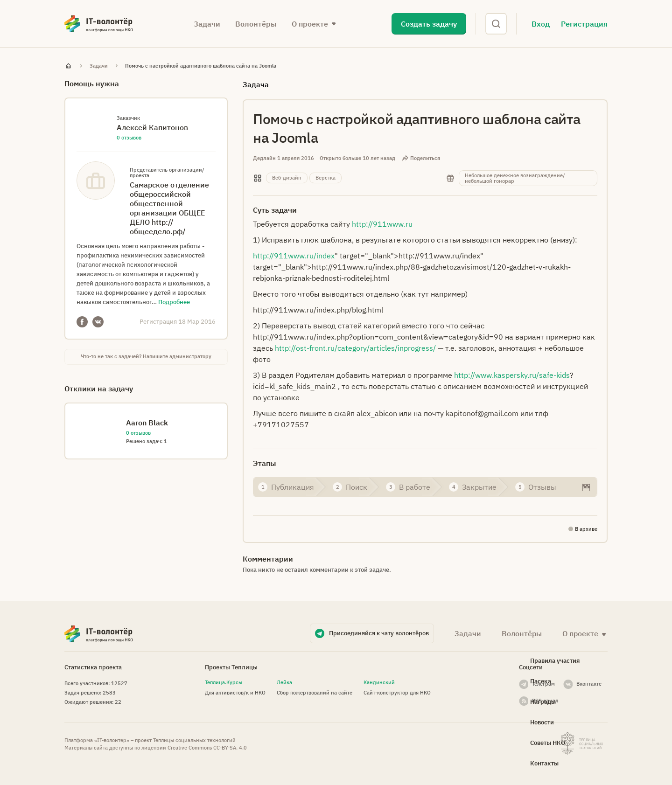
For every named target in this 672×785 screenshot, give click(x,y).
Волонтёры (256, 24)
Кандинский (379, 682)
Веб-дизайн (287, 178)
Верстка (325, 178)
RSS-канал (545, 701)
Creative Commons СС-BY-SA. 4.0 (207, 748)
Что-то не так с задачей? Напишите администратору (146, 356)
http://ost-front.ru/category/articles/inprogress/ (355, 348)
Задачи (207, 24)
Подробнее (174, 302)
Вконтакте (589, 684)
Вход (541, 24)
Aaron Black (147, 423)
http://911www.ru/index (294, 256)
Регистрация (584, 24)
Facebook (82, 322)
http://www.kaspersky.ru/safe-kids (512, 375)
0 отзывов (129, 138)
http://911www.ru (382, 224)
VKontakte (98, 322)
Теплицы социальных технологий (194, 740)
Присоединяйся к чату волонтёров (379, 633)
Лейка (284, 682)
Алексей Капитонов (152, 127)
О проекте (310, 24)
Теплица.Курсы (224, 682)
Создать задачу (429, 24)
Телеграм (543, 684)
